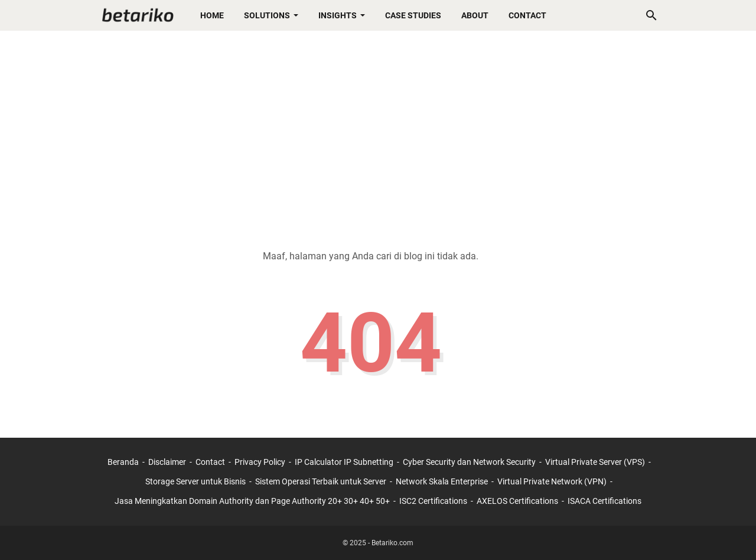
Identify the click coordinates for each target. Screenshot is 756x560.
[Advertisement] (378, 131)
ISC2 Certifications (433, 501)
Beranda (123, 462)
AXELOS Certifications (517, 501)
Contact (527, 15)
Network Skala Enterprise (442, 481)
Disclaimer (167, 462)
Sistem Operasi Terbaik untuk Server (321, 481)
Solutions (267, 15)
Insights (338, 15)
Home (212, 15)
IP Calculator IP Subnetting (344, 462)
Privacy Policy (260, 462)
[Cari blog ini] (651, 15)
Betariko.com (392, 543)
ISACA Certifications (605, 501)
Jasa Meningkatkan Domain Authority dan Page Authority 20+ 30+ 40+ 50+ (252, 501)
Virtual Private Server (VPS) (595, 462)
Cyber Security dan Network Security (469, 462)
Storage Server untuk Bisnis (195, 481)
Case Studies (413, 15)
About (475, 15)
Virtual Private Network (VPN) (552, 481)
